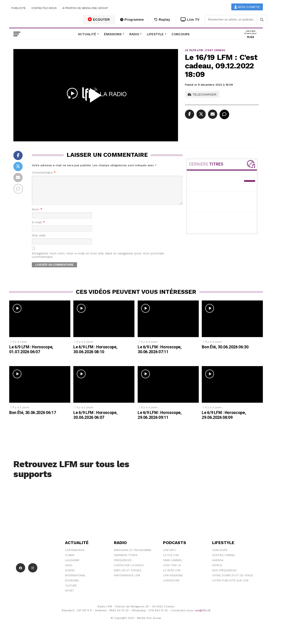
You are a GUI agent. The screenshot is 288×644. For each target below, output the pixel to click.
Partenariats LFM (127, 581)
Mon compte (247, 7)
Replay (162, 20)
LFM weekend (173, 581)
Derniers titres (126, 561)
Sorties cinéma (223, 561)
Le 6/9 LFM (171, 561)
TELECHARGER (202, 95)
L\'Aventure (171, 586)
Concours (181, 34)
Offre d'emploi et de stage (233, 581)
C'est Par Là (172, 571)
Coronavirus (75, 556)
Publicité (19, 8)
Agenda (218, 566)
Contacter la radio (129, 571)
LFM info (169, 556)
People (217, 571)
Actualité (87, 34)
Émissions (113, 34)
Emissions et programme (133, 556)
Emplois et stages (128, 576)
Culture (71, 591)
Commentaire (44, 173)
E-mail (38, 228)
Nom (37, 215)
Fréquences (123, 566)
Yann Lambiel (173, 566)
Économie (72, 586)
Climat (70, 561)
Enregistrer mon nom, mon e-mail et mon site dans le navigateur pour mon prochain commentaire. (98, 261)
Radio (134, 34)
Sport (70, 596)
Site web (39, 241)
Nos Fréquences (224, 576)
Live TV (190, 20)
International (75, 581)
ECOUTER (99, 19)
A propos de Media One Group (85, 8)
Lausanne (72, 566)
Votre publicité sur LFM (230, 586)
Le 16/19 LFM (172, 576)
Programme (132, 20)
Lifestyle (155, 34)
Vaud (69, 571)
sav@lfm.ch (203, 616)
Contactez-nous (44, 8)
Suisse (70, 576)
